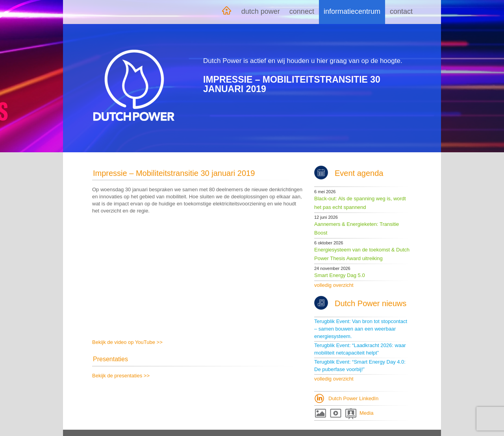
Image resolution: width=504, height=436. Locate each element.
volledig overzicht (334, 285)
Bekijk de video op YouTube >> (127, 342)
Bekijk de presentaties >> (121, 376)
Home (226, 12)
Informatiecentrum (352, 11)
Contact (401, 11)
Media (366, 413)
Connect (302, 11)
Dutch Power (261, 11)
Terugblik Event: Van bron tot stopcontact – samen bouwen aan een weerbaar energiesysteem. (361, 329)
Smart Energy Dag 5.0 (340, 275)
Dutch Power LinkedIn (353, 398)
